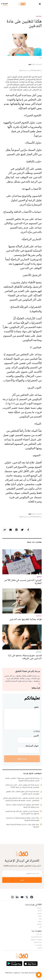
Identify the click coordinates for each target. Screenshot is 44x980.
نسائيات (39, 16)
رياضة (40, 921)
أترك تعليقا (22, 759)
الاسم (36, 736)
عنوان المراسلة (32, 746)
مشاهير (39, 924)
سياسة (39, 908)
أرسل (22, 880)
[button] (39, 975)
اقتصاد (40, 911)
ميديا (40, 919)
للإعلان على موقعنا (36, 940)
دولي (40, 927)
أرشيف (40, 948)
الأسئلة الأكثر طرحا (36, 937)
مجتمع (40, 913)
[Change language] (5, 4)
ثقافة (40, 916)
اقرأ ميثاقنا (36, 688)
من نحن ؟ (39, 934)
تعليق (36, 707)
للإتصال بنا (38, 945)
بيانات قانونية (38, 942)
